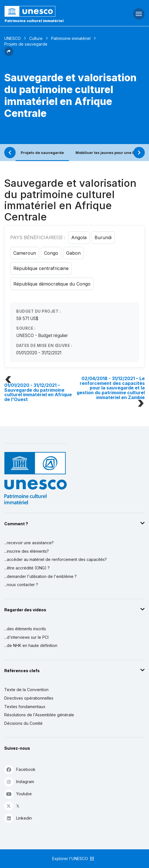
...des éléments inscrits (25, 629)
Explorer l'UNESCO (74, 859)
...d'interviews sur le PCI (26, 637)
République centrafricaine (41, 268)
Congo (51, 253)
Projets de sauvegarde (42, 153)
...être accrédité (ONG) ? (27, 568)
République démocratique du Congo (52, 284)
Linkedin (18, 818)
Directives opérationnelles (29, 698)
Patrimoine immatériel (71, 38)
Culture (36, 38)
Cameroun (25, 253)
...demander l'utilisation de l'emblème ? (40, 576)
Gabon (73, 253)
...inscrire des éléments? (27, 551)
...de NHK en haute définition (31, 645)
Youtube (18, 794)
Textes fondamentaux (25, 707)
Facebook (20, 769)
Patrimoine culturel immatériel (34, 21)
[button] (9, 54)
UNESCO (12, 38)
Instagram (19, 782)
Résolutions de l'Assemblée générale (39, 715)
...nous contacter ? (21, 585)
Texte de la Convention (26, 690)
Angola (79, 237)
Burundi (103, 237)
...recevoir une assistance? (29, 543)
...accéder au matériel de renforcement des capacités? (55, 559)
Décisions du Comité (23, 723)
